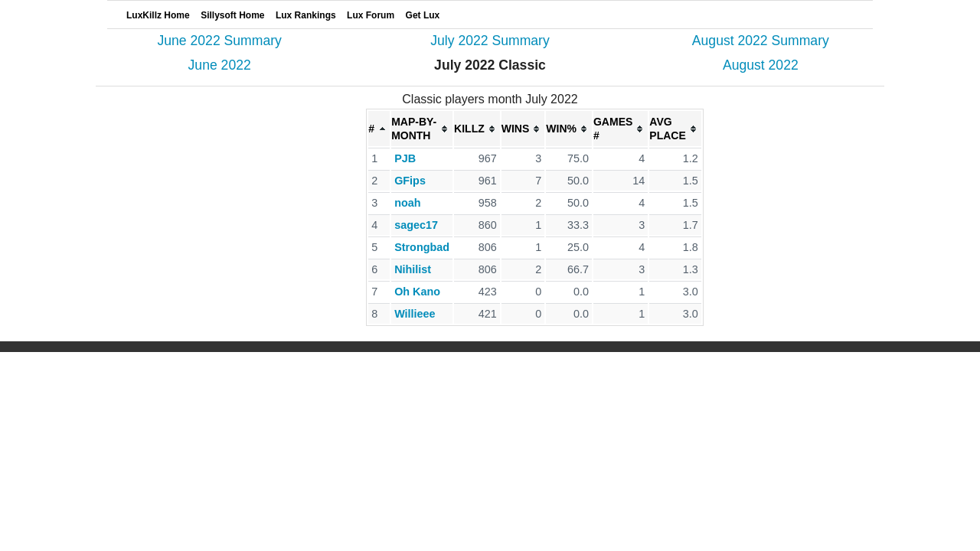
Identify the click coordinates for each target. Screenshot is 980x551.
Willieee (415, 314)
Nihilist (413, 269)
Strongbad (422, 247)
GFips (410, 181)
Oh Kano (417, 292)
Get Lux (423, 15)
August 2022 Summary (761, 41)
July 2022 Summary (490, 41)
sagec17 (416, 225)
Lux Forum (371, 15)
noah (407, 203)
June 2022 (220, 65)
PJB (405, 158)
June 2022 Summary (219, 41)
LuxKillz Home (158, 15)
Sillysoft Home (232, 15)
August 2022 (761, 65)
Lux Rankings (306, 15)
